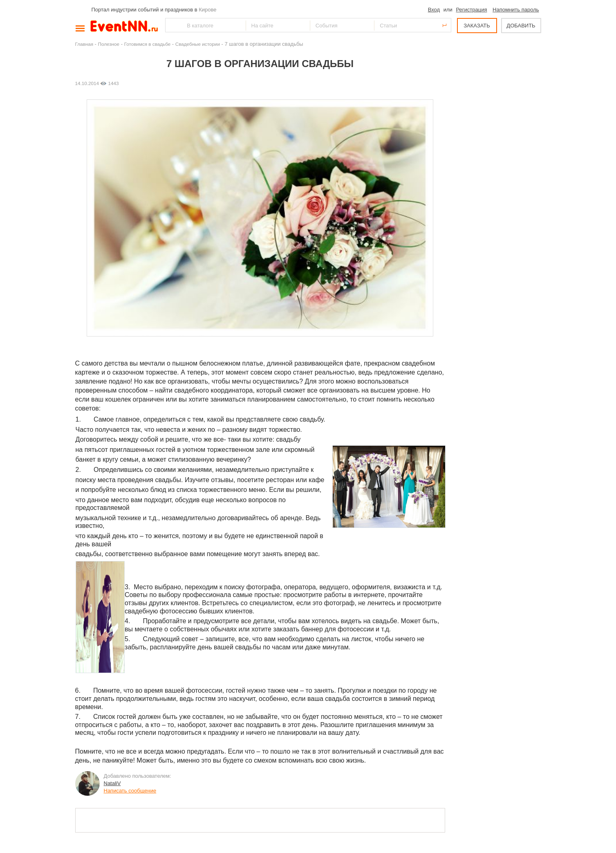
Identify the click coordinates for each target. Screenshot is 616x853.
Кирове (207, 10)
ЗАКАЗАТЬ (477, 26)
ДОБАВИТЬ (521, 26)
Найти (172, 25)
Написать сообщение (130, 791)
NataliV (112, 783)
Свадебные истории (198, 44)
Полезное (109, 44)
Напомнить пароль (516, 10)
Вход (434, 10)
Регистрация (471, 10)
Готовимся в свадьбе (148, 44)
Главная (84, 44)
